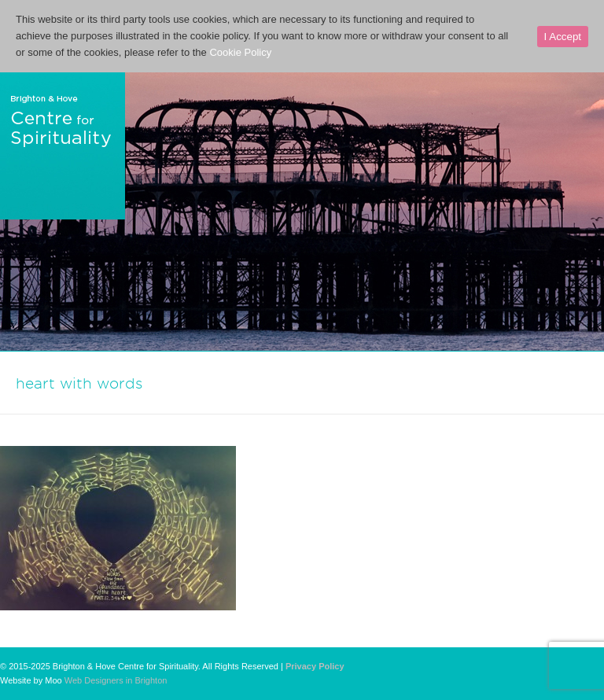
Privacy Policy (315, 666)
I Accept (563, 37)
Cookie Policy (240, 52)
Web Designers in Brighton (116, 680)
